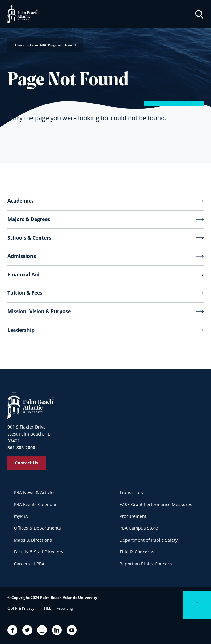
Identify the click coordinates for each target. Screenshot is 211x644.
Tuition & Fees (25, 293)
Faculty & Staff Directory (39, 552)
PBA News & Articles (35, 492)
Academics (21, 201)
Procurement (133, 516)
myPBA (21, 516)
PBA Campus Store (139, 528)
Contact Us (27, 463)
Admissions (22, 256)
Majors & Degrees (29, 219)
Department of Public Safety (149, 540)
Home (20, 45)
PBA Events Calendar (35, 504)
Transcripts (131, 492)
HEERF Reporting (59, 608)
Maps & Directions (33, 540)
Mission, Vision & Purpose (39, 311)
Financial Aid (23, 275)
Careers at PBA (29, 564)
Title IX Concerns (137, 552)
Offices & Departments (37, 528)
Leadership (21, 330)
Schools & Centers (29, 238)
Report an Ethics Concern (146, 564)
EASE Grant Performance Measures (156, 504)
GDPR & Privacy (21, 608)
